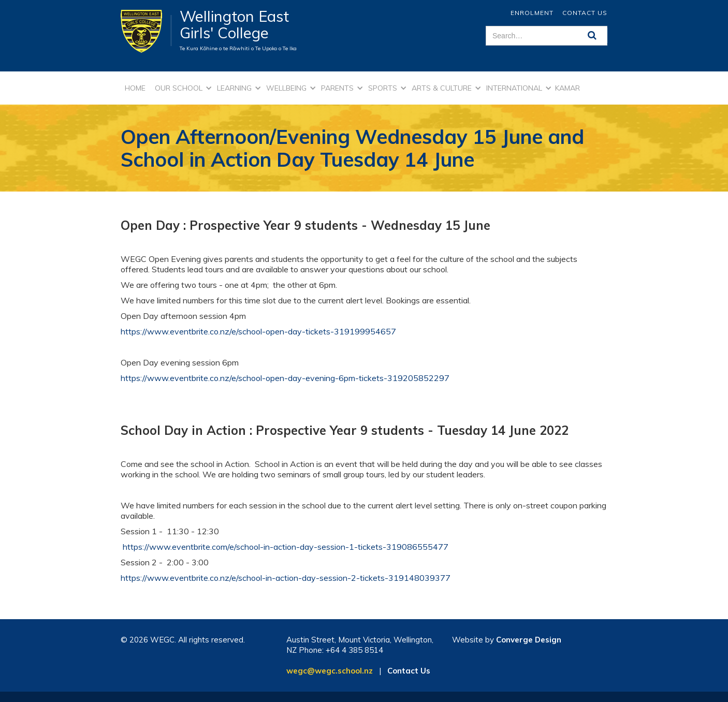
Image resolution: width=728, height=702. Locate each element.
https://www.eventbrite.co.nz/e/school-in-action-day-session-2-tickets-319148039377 (286, 578)
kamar (567, 88)
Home (135, 88)
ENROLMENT (532, 13)
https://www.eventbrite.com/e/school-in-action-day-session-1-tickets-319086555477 (286, 547)
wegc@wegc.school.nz (330, 671)
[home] (146, 31)
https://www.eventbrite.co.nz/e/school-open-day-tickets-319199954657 (258, 331)
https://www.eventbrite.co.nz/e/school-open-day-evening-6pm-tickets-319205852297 (285, 378)
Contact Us (585, 13)
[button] (182, 88)
